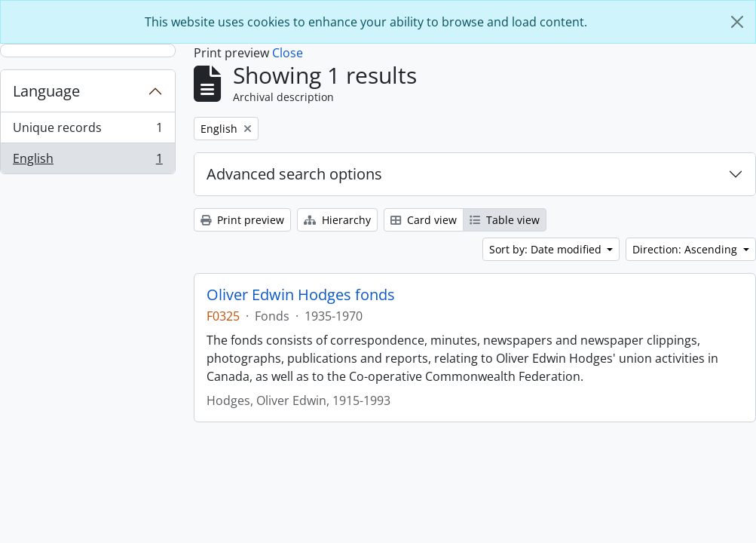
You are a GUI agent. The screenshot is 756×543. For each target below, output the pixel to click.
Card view (424, 220)
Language (46, 91)
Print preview (242, 220)
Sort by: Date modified (547, 249)
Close (288, 53)
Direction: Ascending (686, 249)
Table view (505, 220)
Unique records (87, 131)
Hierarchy (337, 220)
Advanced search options (294, 174)
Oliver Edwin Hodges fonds (301, 295)
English (87, 161)
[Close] (737, 22)
